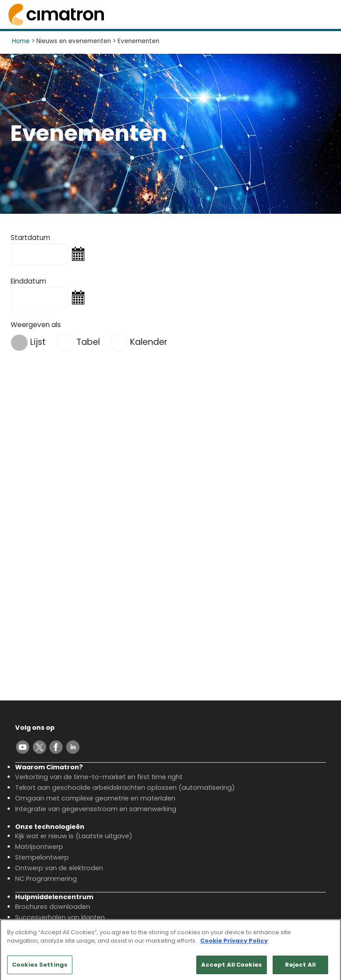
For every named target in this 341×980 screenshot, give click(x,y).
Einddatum (28, 281)
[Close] (327, 936)
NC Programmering (46, 879)
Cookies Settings (40, 968)
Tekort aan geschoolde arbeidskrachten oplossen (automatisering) (125, 788)
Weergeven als (36, 325)
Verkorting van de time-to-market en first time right (99, 777)
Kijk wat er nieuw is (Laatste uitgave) (74, 836)
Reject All (300, 968)
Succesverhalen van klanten (60, 917)
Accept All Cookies (232, 968)
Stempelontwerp (42, 857)
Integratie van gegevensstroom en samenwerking (96, 809)
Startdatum (30, 238)
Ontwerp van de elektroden (59, 868)
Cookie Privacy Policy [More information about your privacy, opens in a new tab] (234, 944)
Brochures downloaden (53, 907)
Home (21, 41)
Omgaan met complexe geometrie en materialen (95, 798)
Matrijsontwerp (39, 847)
